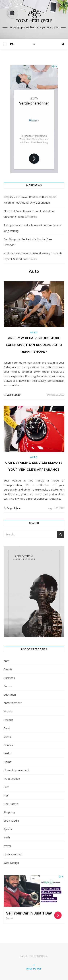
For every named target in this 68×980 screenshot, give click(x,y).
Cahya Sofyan (14, 395)
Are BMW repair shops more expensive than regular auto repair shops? (34, 345)
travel (7, 846)
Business (9, 678)
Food (7, 728)
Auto (34, 332)
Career (8, 686)
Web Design (11, 863)
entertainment (13, 703)
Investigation (12, 779)
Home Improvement (17, 770)
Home (8, 762)
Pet (6, 795)
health (7, 753)
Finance (8, 720)
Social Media (11, 821)
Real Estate (11, 804)
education (10, 694)
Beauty (8, 669)
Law (6, 787)
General (9, 745)
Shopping (9, 812)
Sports (8, 829)
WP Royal (42, 956)
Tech (7, 837)
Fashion (8, 711)
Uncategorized (13, 854)
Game (7, 736)
